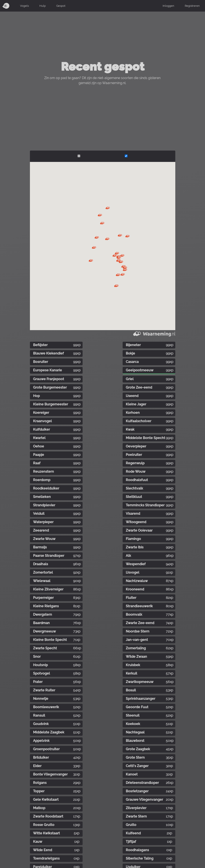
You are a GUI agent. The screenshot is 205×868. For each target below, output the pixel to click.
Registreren (192, 6)
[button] (102, 223)
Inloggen (168, 6)
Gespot (61, 6)
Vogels (24, 6)
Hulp (43, 6)
